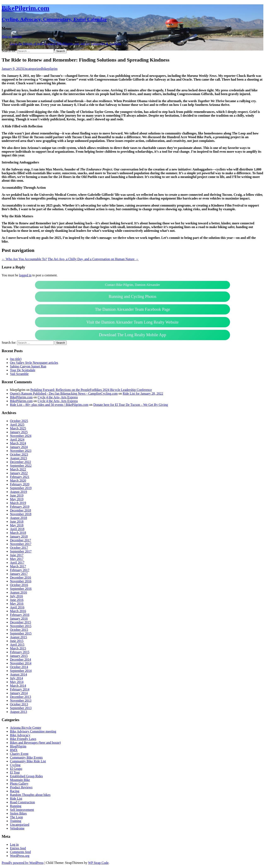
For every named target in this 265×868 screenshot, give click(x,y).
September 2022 (21, 466)
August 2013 (18, 712)
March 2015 (18, 648)
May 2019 (17, 499)
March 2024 (18, 443)
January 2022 (19, 473)
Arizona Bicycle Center (26, 728)
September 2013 (21, 708)
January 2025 (19, 432)
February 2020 (20, 484)
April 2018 (17, 529)
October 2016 (19, 585)
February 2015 (20, 652)
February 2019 (20, 507)
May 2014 (17, 682)
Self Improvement (22, 810)
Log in (14, 844)
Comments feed (20, 852)
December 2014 (20, 659)
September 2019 (21, 488)
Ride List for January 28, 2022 (143, 394)
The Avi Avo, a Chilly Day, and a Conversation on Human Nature (93, 259)
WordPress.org (20, 856)
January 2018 (19, 536)
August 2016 (18, 592)
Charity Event (19, 754)
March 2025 (18, 428)
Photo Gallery (19, 784)
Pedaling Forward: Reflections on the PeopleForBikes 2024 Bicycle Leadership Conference (91, 390)
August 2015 (18, 637)
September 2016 (21, 589)
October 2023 (19, 454)
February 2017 (20, 570)
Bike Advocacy (20, 735)
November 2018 (21, 514)
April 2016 (17, 607)
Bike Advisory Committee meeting (33, 731)
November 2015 (21, 626)
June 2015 (17, 641)
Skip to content (12, 37)
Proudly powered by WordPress (23, 863)
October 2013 (19, 704)
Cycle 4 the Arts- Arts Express (58, 397)
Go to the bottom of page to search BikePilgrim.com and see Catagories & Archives (66, 44)
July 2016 (16, 596)
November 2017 (21, 544)
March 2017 (18, 566)
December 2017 (20, 540)
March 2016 (18, 611)
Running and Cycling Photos (133, 296)
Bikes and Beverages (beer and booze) (35, 743)
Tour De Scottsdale (23, 370)
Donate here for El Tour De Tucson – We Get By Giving (131, 405)
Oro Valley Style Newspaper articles (34, 363)
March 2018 (18, 533)
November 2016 (21, 581)
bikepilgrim (50, 69)
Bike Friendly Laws (23, 739)
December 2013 (20, 697)
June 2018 (17, 522)
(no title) (16, 359)
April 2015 (17, 645)
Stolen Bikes (18, 813)
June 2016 (17, 600)
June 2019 (17, 495)
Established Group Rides (26, 776)
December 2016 (20, 577)
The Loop (16, 817)
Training (16, 821)
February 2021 (20, 477)
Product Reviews (21, 787)
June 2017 (17, 555)
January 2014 (19, 693)
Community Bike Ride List (28, 761)
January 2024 (19, 447)
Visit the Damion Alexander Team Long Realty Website (132, 322)
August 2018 (18, 518)
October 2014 (19, 667)
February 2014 (20, 689)
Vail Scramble (19, 374)
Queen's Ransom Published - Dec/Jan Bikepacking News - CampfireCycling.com (64, 394)
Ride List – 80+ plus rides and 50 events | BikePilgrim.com (49, 405)
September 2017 (21, 551)
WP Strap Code (98, 863)
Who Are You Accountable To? (24, 259)
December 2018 (20, 510)
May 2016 (17, 604)
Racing (15, 791)
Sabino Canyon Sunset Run (28, 366)
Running (16, 806)
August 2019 (18, 492)
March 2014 (18, 686)
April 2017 (17, 563)
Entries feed (18, 848)
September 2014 (21, 671)
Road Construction (22, 802)
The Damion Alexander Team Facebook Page (132, 309)
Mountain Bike (20, 780)
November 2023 (21, 451)
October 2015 (19, 630)
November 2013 (21, 701)
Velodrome (17, 828)
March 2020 (18, 481)
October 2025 (19, 421)
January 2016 (19, 618)
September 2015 (21, 633)
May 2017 (17, 559)
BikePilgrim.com (21, 397)
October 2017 (19, 548)
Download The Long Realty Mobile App (133, 335)
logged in (25, 275)
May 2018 (17, 525)
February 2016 (20, 615)
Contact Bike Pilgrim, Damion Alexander (132, 285)
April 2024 (17, 439)
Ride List (16, 798)
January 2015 (19, 656)
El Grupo (16, 769)
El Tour (15, 772)
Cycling (15, 765)
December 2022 (20, 462)
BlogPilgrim (18, 746)
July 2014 (16, 678)
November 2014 (21, 663)
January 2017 (19, 574)
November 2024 (21, 436)
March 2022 (18, 469)
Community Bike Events (26, 757)
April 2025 (17, 425)
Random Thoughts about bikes (30, 795)
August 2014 (18, 674)
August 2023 (18, 458)
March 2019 (18, 503)
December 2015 (20, 622)
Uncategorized (32, 69)
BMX (14, 750)
